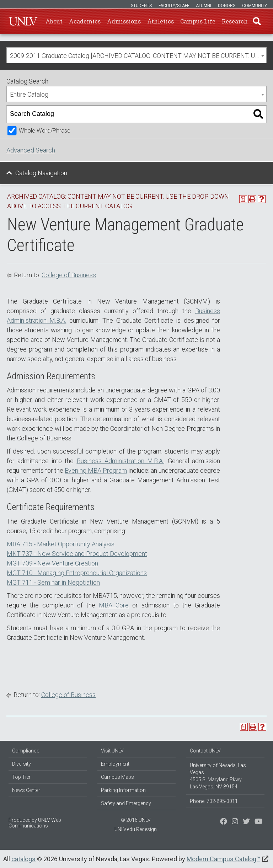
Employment (115, 764)
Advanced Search (31, 150)
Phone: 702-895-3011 (214, 801)
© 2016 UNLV (136, 820)
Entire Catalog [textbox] (29, 94)
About (54, 21)
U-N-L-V (23, 21)
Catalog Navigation (41, 173)
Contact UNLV (205, 751)
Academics (85, 21)
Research (235, 21)
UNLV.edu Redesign (136, 829)
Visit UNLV (112, 751)
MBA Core (114, 605)
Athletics (160, 21)
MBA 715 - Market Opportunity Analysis (61, 544)
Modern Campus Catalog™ (223, 859)
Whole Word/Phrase (45, 131)
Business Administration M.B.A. (120, 461)
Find (257, 21)
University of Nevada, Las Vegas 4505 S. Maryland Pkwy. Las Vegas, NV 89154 (218, 776)
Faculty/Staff (174, 6)
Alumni (204, 6)
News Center (26, 790)
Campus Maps (117, 777)
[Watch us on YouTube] (259, 822)
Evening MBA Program (96, 470)
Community (255, 6)
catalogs (23, 859)
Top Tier (21, 777)
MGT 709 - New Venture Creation (52, 563)
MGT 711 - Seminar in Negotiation (53, 582)
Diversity (22, 764)
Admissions (124, 21)
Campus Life (198, 21)
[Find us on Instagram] (246, 822)
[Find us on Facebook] (224, 822)
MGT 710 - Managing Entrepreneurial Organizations (77, 573)
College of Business (69, 275)
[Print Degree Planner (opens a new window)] (243, 199)
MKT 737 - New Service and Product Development (77, 554)
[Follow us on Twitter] (235, 822)
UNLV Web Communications (35, 823)
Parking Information (123, 790)
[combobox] (136, 55)
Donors (227, 6)
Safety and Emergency (126, 803)
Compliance (26, 751)
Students (141, 6)
